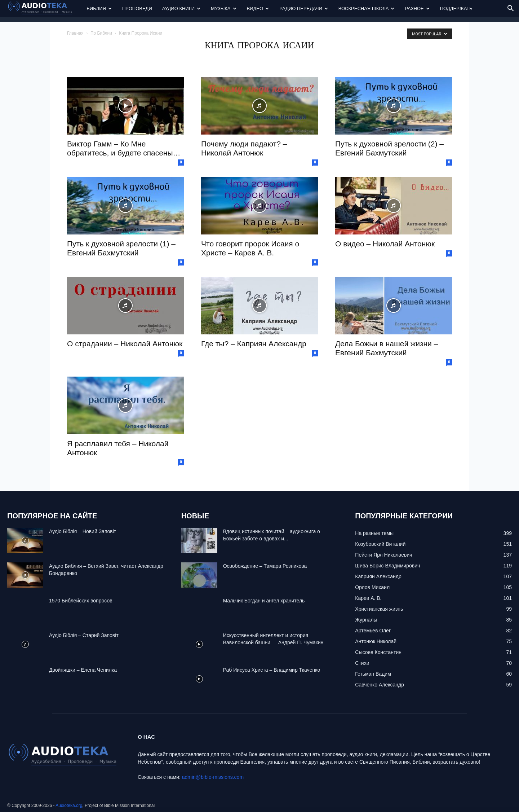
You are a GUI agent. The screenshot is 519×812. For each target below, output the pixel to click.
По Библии (101, 33)
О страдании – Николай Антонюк (125, 344)
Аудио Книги (181, 8)
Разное (417, 8)
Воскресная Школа (367, 8)
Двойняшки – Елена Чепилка (83, 670)
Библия (99, 8)
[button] (510, 9)
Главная (75, 33)
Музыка (223, 8)
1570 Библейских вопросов (81, 601)
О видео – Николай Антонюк (385, 244)
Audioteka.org (69, 806)
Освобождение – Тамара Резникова (265, 566)
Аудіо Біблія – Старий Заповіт (84, 635)
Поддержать (456, 8)
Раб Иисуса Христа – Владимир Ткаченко (272, 670)
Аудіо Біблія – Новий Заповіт (83, 531)
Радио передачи (304, 8)
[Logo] (44, 9)
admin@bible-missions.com (213, 777)
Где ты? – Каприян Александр (254, 344)
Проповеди (137, 8)
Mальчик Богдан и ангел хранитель (264, 601)
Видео (258, 8)
